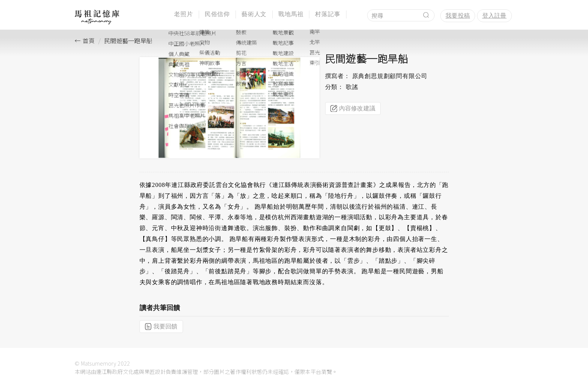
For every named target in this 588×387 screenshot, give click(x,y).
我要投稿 (458, 16)
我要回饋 (161, 327)
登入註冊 (494, 16)
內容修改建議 (353, 108)
